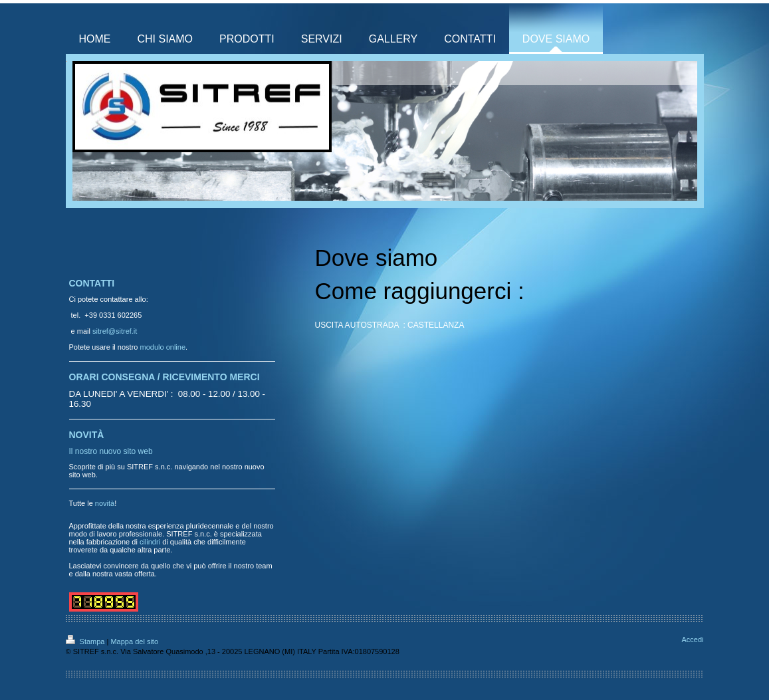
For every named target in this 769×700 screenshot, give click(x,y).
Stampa (86, 642)
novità (105, 503)
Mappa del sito (134, 642)
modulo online (163, 347)
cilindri (150, 542)
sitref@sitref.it (115, 331)
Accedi (692, 640)
